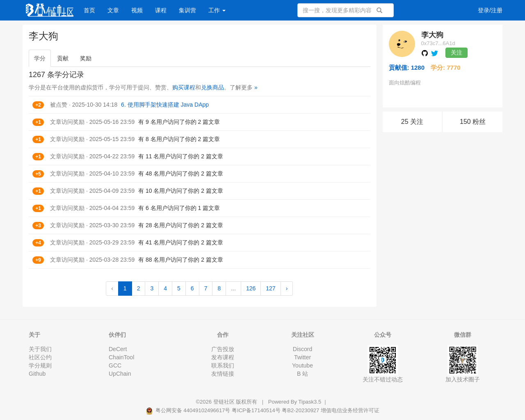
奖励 (86, 58)
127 (270, 288)
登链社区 (225, 402)
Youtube (302, 365)
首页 (89, 10)
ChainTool (121, 357)
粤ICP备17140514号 (256, 410)
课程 (161, 10)
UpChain (120, 374)
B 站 (302, 374)
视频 (137, 10)
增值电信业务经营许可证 (350, 410)
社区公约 (40, 357)
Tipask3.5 (310, 402)
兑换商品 (212, 87)
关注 (457, 52)
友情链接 (223, 374)
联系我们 (223, 365)
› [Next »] (287, 288)
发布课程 (223, 357)
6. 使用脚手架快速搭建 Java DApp (165, 105)
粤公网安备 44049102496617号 (189, 410)
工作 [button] (217, 10)
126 (251, 288)
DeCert (118, 349)
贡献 (63, 58)
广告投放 (223, 349)
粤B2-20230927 (300, 410)
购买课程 (184, 87)
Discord (302, 349)
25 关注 (412, 122)
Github (37, 374)
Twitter (302, 357)
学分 (40, 58)
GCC (115, 365)
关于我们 (40, 349)
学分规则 (40, 365)
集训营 (187, 10)
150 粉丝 (473, 122)
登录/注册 (490, 10)
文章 (113, 10)
